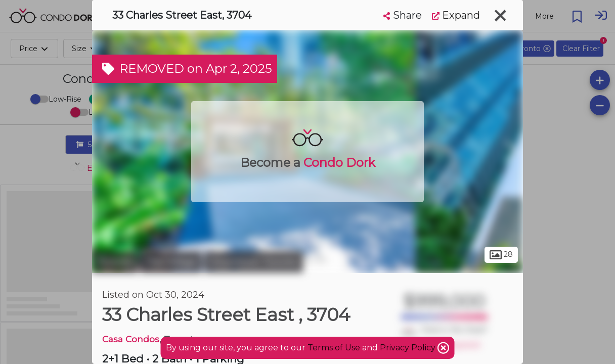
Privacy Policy (409, 348)
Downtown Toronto (254, 262)
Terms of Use (334, 348)
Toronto (115, 262)
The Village (171, 262)
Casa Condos (131, 339)
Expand (456, 15)
